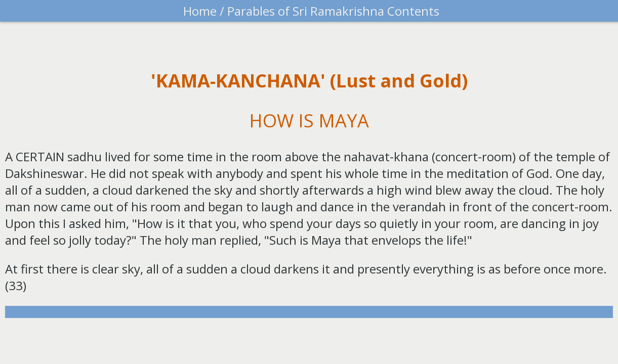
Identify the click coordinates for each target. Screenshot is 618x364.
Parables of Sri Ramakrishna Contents (332, 11)
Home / (204, 11)
